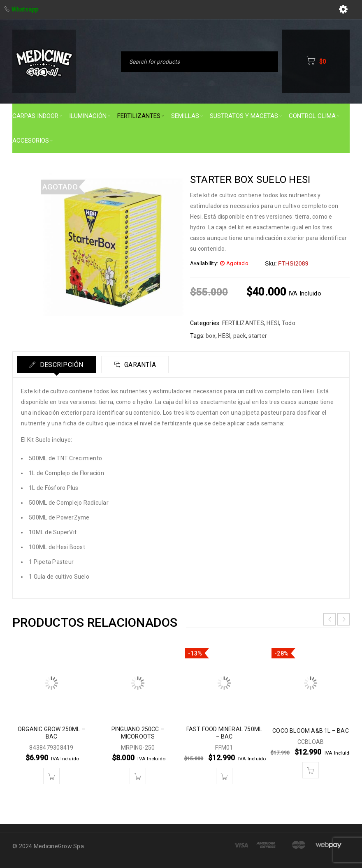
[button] (51, 776)
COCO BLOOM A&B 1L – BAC (311, 731)
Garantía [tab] (140, 365)
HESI (273, 323)
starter (258, 336)
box (211, 336)
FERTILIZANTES (243, 323)
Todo (289, 323)
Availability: (204, 263)
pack (240, 336)
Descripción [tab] (61, 365)
